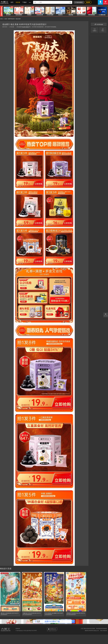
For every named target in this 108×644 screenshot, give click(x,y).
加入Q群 (106, 315)
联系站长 (18, 629)
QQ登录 (100, 2)
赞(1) (103, 30)
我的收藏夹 (79, 2)
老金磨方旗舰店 (26, 27)
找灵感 (18, 2)
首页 (12, 2)
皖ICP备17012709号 (32, 631)
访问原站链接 (99, 24)
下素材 (24, 2)
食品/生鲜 (18, 19)
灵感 (6, 19)
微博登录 (105, 2)
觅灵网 (88, 2)
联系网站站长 (52, 629)
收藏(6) (95, 30)
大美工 (5, 2)
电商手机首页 (11, 19)
